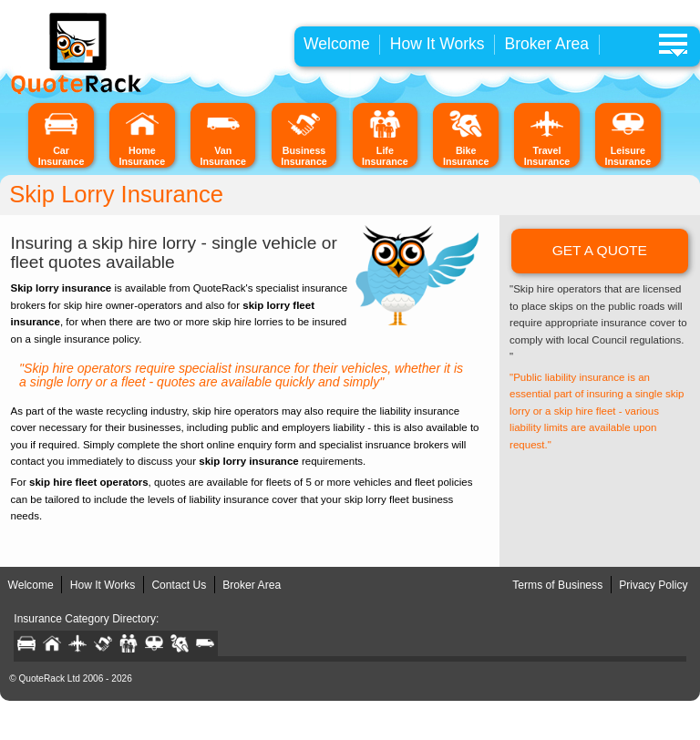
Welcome (337, 44)
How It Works (437, 44)
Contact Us (179, 585)
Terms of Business (557, 585)
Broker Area (547, 44)
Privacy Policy (653, 585)
